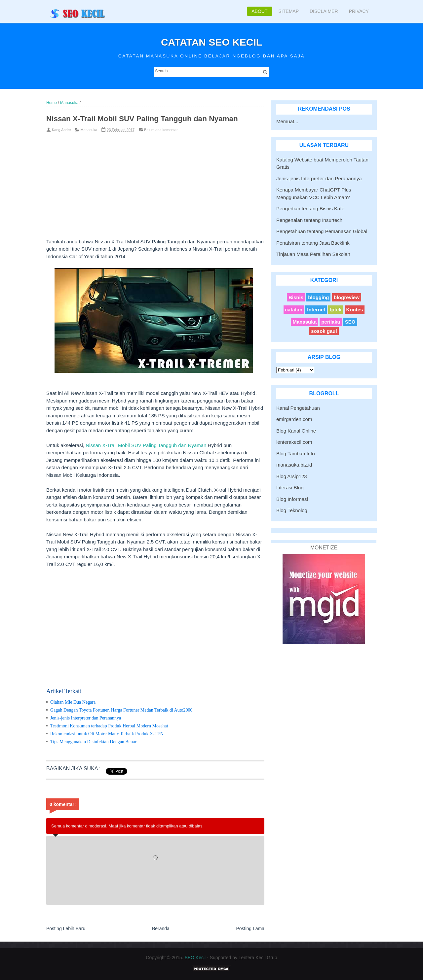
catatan (294, 310)
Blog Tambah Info (295, 454)
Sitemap (289, 11)
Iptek (336, 310)
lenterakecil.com (294, 442)
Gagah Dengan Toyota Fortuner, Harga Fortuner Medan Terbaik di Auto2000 (121, 710)
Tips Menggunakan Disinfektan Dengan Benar (93, 742)
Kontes (355, 310)
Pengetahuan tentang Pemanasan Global (322, 231)
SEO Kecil (195, 958)
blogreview (347, 297)
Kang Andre (61, 130)
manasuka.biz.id (294, 465)
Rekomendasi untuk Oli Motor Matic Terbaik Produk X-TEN (107, 734)
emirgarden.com (294, 419)
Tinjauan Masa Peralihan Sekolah (313, 254)
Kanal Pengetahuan (298, 408)
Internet (316, 310)
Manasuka (89, 130)
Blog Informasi (292, 499)
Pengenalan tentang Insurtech (309, 220)
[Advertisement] (144, 185)
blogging (318, 297)
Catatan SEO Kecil (211, 42)
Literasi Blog (290, 488)
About (259, 11)
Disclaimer (324, 11)
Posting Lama (250, 928)
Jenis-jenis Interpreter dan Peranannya (86, 718)
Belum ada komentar (161, 130)
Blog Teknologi (292, 510)
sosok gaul (324, 331)
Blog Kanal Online (296, 431)
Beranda (161, 928)
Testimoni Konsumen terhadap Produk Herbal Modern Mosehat (109, 726)
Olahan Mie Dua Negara (73, 702)
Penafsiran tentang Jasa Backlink (313, 243)
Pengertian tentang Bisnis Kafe (310, 209)
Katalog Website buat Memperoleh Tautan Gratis (322, 163)
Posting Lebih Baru (66, 928)
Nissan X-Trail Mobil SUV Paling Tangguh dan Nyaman (146, 445)
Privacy (359, 11)
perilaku (331, 322)
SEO (350, 322)
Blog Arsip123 (292, 476)
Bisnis (296, 297)
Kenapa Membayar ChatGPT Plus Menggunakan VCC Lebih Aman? (314, 193)
